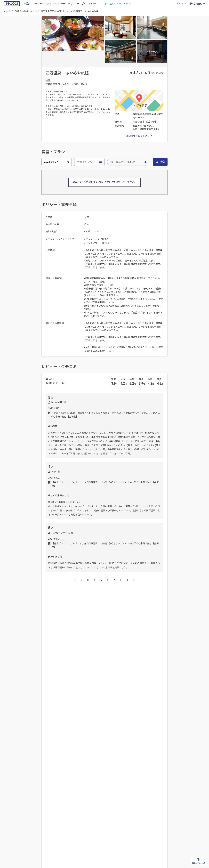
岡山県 (58, 804)
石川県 (133, 804)
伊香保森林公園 (116, 709)
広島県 (58, 809)
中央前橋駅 (51, 688)
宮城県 (183, 809)
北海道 (183, 794)
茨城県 (45, 645)
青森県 (183, 799)
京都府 (83, 799)
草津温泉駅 (102, 688)
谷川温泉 (154, 737)
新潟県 (133, 794)
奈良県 (83, 815)
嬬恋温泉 (50, 737)
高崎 (80, 667)
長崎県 (7, 804)
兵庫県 (83, 809)
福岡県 (7, 794)
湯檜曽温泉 (64, 745)
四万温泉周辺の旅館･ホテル (55, 11)
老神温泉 (78, 745)
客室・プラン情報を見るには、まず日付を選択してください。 (104, 182)
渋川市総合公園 (136, 709)
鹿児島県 (8, 825)
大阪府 (83, 804)
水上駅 (137, 688)
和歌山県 (84, 820)
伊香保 (70, 667)
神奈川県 (100, 645)
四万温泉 (72, 737)
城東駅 (64, 688)
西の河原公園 (155, 709)
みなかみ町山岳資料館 (57, 709)
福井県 (133, 809)
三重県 (108, 809)
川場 (105, 667)
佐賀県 (7, 799)
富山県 (133, 799)
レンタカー (59, 4)
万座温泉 (98, 737)
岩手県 (183, 804)
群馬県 (158, 804)
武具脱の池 (99, 716)
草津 (48, 667)
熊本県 (7, 809)
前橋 (88, 667)
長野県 (133, 820)
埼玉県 (66, 645)
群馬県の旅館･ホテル (26, 11)
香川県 (32, 799)
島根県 (58, 799)
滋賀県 (83, 794)
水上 (61, 737)
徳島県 (32, 794)
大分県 (7, 815)
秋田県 (183, 815)
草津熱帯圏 (71, 716)
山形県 (183, 820)
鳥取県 (58, 794)
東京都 (88, 645)
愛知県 (108, 804)
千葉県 (77, 645)
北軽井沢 (58, 667)
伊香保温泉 (112, 737)
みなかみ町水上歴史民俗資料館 (88, 709)
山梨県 (133, 815)
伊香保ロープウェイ (82, 688)
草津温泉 (85, 737)
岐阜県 (108, 794)
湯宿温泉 (50, 745)
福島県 (183, 825)
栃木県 (56, 645)
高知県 (32, 809)
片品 (97, 667)
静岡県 (108, 799)
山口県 (58, 815)
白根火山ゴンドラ (120, 688)
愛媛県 (32, 804)
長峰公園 (85, 716)
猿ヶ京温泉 (127, 737)
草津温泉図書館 (53, 716)
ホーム (7, 11)
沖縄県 (7, 830)
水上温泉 (141, 737)
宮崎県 (7, 820)
